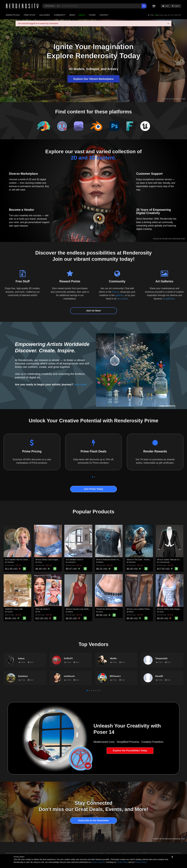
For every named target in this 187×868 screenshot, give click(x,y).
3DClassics (115, 676)
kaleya (21, 658)
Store (31, 662)
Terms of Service (98, 862)
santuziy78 (72, 562)
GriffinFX (68, 658)
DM (39, 612)
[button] (92, 477)
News (72, 15)
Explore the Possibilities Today (130, 751)
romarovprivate (165, 562)
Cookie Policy (122, 862)
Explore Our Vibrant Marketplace (94, 79)
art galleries (169, 299)
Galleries (45, 15)
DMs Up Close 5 (43, 609)
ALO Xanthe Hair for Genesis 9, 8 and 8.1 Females (27, 560)
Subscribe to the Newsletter (93, 820)
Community (60, 15)
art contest (122, 299)
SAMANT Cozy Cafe (14, 609)
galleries (119, 295)
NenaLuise (181, 406)
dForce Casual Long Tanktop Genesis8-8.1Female (88, 609)
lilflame (101, 562)
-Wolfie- (113, 658)
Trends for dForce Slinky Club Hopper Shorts (116, 609)
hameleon (132, 562)
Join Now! (80, 384)
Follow (22, 662)
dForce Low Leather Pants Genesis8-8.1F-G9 (146, 609)
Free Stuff (30, 15)
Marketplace (13, 15)
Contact (104, 15)
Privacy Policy (141, 862)
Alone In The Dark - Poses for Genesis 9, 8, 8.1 (147, 560)
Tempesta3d (161, 658)
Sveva (40, 562)
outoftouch (69, 676)
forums (116, 292)
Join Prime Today (94, 489)
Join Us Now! (94, 311)
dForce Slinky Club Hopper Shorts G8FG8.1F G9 (57, 560)
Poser (92, 15)
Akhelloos (11, 562)
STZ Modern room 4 (75, 560)
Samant (10, 612)
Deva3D (159, 676)
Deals (82, 15)
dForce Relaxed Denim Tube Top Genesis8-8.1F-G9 (119, 560)
